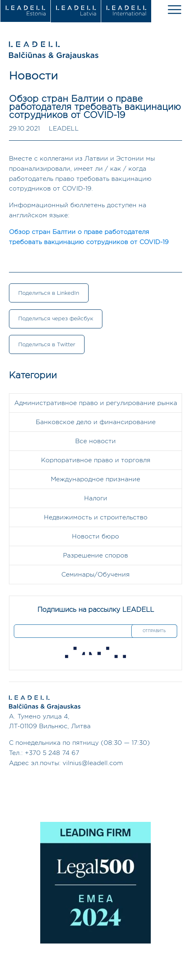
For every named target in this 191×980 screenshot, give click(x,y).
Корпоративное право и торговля (96, 460)
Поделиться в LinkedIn (49, 293)
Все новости (95, 441)
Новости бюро (95, 537)
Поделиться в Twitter (47, 345)
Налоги (96, 499)
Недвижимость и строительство (96, 518)
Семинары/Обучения (95, 575)
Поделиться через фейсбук (56, 319)
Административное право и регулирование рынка (96, 403)
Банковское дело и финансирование (96, 422)
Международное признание (95, 479)
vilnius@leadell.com (93, 763)
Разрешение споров (95, 556)
